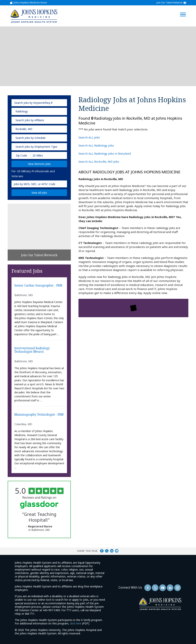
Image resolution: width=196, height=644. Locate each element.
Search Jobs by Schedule (31, 138)
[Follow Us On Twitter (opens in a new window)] (155, 588)
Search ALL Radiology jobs (96, 145)
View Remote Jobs (39, 164)
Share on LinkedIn (112, 551)
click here (76, 623)
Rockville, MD (24, 129)
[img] (34, 16)
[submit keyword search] (63, 103)
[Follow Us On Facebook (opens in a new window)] (148, 588)
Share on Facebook (102, 551)
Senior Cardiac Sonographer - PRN (38, 286)
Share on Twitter (107, 551)
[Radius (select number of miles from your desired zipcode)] (44, 155)
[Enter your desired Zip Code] (21, 155)
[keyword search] (39, 103)
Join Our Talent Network (169, 3)
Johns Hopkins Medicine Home (30, 3)
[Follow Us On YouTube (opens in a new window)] (163, 588)
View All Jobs (39, 193)
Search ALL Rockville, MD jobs (99, 161)
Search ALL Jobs (89, 137)
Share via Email (117, 551)
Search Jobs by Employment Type (36, 147)
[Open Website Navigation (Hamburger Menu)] (185, 10)
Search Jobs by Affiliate (30, 120)
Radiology (22, 111)
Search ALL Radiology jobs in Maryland (105, 153)
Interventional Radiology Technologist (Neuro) (32, 350)
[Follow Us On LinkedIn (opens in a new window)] (170, 588)
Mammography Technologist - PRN (39, 415)
